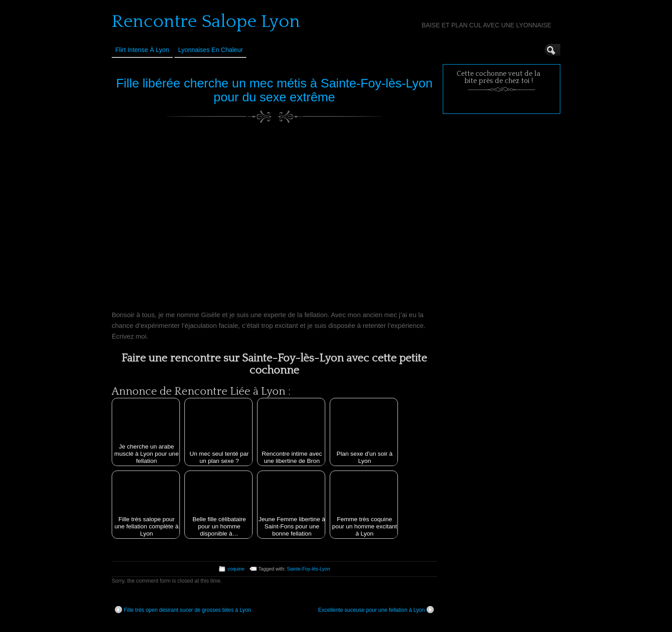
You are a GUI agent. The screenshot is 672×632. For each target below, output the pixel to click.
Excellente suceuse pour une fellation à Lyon (376, 610)
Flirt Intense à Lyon (142, 50)
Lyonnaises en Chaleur (210, 50)
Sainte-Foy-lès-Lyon (309, 569)
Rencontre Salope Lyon (206, 22)
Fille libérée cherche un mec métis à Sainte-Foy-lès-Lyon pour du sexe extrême (274, 90)
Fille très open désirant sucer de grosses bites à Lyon (183, 610)
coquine (236, 569)
